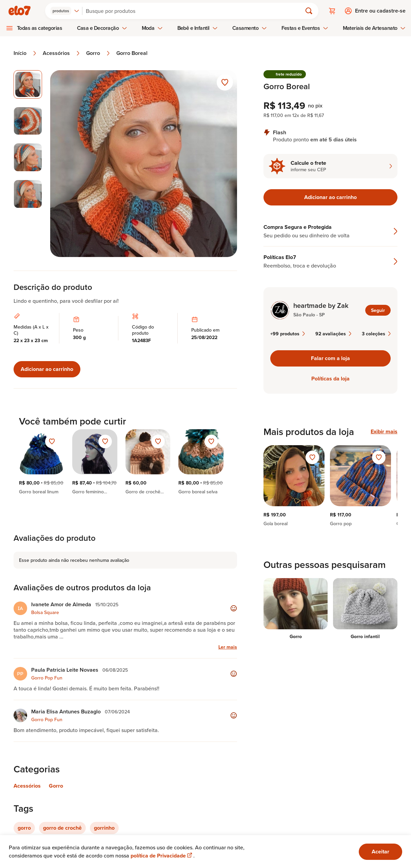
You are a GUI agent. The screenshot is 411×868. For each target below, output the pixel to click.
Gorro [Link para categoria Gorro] (56, 786)
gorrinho (104, 828)
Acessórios (62, 53)
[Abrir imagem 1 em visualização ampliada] (144, 164)
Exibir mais (384, 432)
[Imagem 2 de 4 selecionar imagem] (28, 121)
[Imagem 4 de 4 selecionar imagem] (28, 194)
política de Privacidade (162, 856)
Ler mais (228, 647)
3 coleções (376, 334)
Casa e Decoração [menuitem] (102, 28)
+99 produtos (288, 334)
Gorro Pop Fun (47, 678)
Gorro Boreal (132, 53)
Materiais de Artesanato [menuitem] (374, 28)
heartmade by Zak (321, 305)
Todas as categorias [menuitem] (40, 28)
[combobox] (65, 11)
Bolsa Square (45, 612)
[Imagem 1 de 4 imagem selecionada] (28, 84)
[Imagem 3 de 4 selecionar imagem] (28, 157)
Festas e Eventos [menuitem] (305, 28)
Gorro (99, 53)
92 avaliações (333, 334)
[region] (330, 486)
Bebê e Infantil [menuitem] (198, 28)
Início (25, 53)
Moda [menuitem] (152, 28)
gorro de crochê (62, 828)
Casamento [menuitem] (250, 28)
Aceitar (380, 852)
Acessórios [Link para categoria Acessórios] (27, 786)
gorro (24, 828)
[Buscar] (195, 11)
